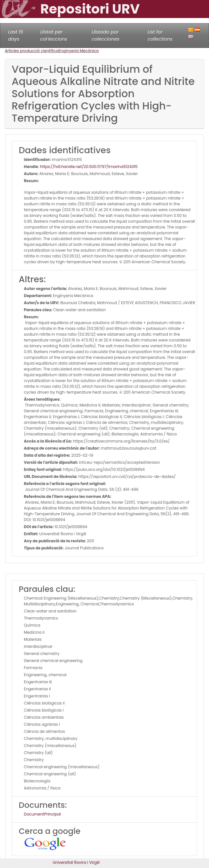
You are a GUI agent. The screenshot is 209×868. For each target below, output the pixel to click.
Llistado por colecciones (105, 35)
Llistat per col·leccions (54, 35)
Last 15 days (16, 35)
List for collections (160, 35)
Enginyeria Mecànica (79, 51)
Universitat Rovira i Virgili (76, 862)
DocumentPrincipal (42, 814)
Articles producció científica (32, 51)
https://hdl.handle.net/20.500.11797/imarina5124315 (89, 167)
